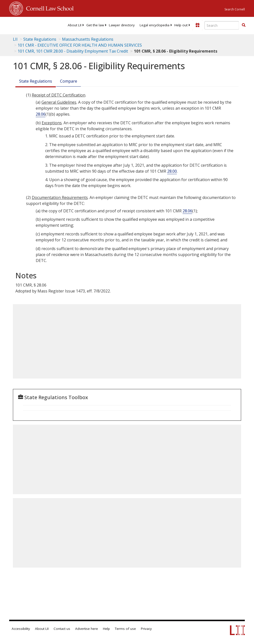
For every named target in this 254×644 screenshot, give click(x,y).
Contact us (62, 629)
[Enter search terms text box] (222, 25)
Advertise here (87, 629)
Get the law (95, 25)
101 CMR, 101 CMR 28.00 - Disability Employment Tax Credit (73, 51)
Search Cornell (235, 9)
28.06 (41, 114)
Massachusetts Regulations (88, 39)
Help (106, 629)
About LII (75, 25)
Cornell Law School (48, 8)
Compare (69, 81)
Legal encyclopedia (155, 25)
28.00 (172, 171)
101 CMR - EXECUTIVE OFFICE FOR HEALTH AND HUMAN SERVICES (80, 45)
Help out (181, 25)
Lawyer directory (122, 25)
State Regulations (40, 39)
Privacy (146, 629)
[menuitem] (75, 25)
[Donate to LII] (197, 25)
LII (15, 39)
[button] (244, 25)
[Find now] (244, 25)
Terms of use (125, 629)
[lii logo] (29, 25)
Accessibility (21, 629)
